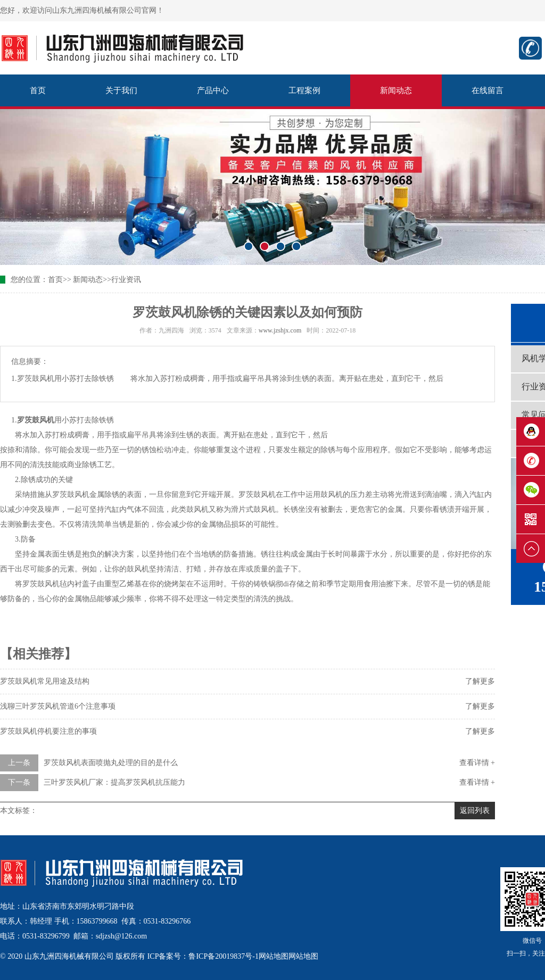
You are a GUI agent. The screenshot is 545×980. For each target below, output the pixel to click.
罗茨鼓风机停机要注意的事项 (48, 731)
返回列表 (475, 811)
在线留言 (488, 90)
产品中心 (213, 90)
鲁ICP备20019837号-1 (223, 956)
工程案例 (304, 90)
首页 (38, 90)
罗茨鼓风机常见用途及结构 (45, 681)
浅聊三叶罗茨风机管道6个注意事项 (58, 706)
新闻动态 (396, 90)
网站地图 (274, 956)
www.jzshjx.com (280, 330)
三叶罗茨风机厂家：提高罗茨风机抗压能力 (114, 782)
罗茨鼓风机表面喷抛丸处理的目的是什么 (111, 763)
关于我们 (121, 90)
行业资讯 (126, 280)
